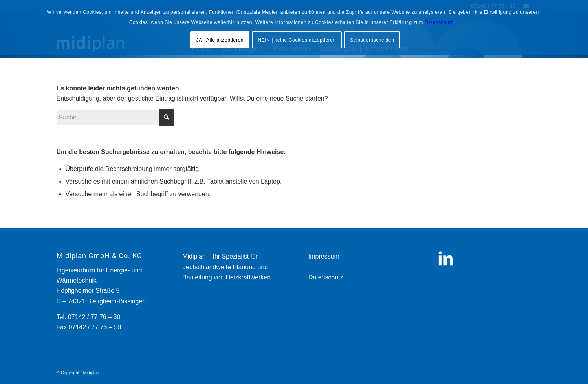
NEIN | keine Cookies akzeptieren (297, 40)
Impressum (324, 256)
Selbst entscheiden (372, 40)
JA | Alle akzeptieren (220, 40)
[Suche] (115, 118)
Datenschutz (326, 277)
